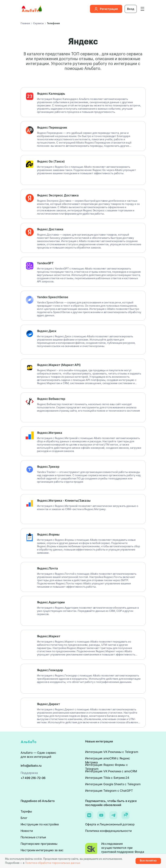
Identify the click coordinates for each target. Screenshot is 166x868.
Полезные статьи (33, 837)
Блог (24, 818)
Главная (25, 23)
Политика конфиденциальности (108, 831)
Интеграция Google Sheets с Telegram (113, 784)
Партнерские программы (39, 844)
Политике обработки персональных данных (53, 863)
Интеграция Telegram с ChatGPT (109, 791)
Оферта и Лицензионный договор (110, 824)
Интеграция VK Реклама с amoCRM (111, 771)
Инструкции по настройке (40, 824)
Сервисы (38, 23)
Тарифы (26, 811)
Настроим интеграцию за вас (42, 850)
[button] (142, 9)
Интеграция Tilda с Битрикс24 (107, 778)
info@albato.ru (31, 766)
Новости (27, 831)
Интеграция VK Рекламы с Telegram (112, 752)
